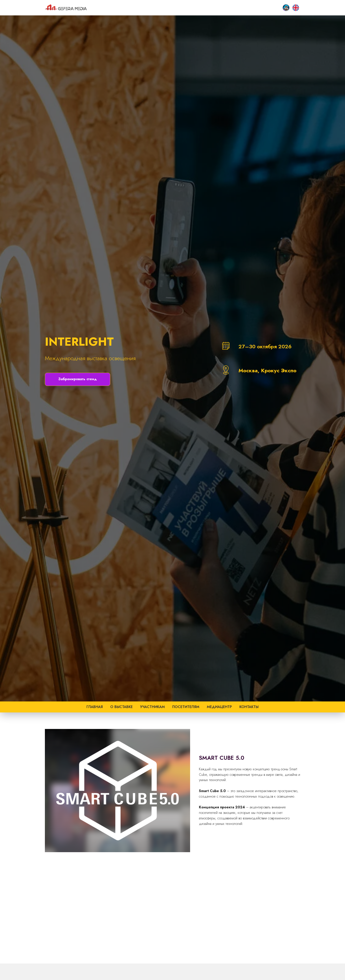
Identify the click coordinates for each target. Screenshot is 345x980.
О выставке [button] (121, 707)
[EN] (296, 8)
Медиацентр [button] (219, 707)
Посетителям (186, 707)
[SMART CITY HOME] (286, 8)
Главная (95, 707)
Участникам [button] (152, 707)
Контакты (249, 707)
